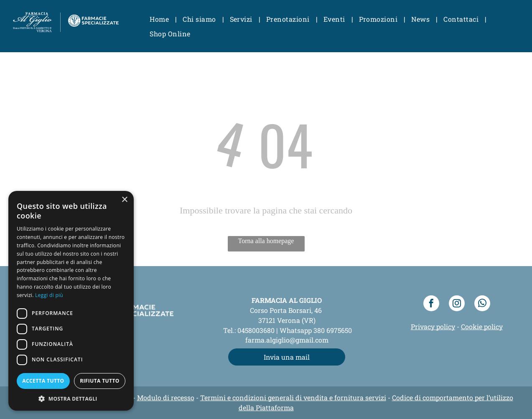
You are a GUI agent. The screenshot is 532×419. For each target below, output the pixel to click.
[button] (71, 398)
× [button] (124, 200)
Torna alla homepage (266, 241)
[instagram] (457, 304)
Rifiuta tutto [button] (100, 381)
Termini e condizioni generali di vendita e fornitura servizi (293, 397)
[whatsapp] (482, 304)
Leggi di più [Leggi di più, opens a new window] (49, 295)
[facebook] (431, 304)
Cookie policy (482, 326)
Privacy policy (433, 326)
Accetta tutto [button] (43, 381)
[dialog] (71, 301)
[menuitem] (160, 19)
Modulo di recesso (166, 397)
